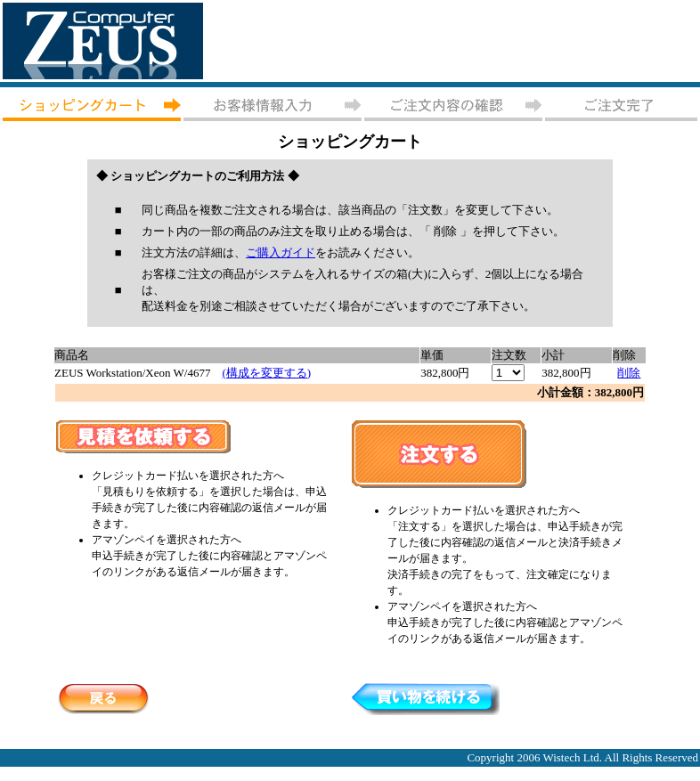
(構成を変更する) (266, 373)
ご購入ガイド (281, 252)
